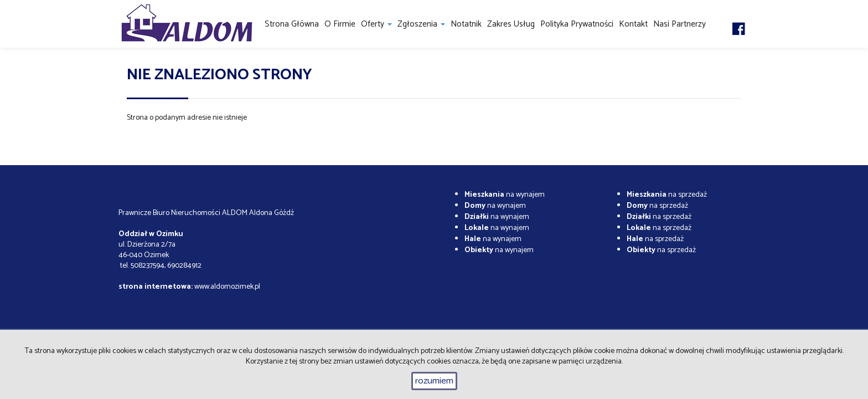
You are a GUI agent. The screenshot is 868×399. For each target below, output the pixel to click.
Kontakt (633, 24)
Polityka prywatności (577, 24)
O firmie (340, 24)
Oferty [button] (376, 24)
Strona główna (292, 24)
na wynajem (505, 195)
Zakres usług (511, 24)
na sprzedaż (667, 195)
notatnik (466, 24)
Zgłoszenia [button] (421, 24)
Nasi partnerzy (680, 24)
